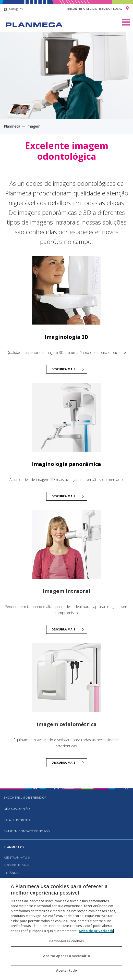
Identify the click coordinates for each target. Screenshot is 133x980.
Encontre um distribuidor (25, 797)
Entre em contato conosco (27, 831)
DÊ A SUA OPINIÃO (17, 809)
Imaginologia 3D (66, 337)
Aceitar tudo (67, 970)
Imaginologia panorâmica (66, 464)
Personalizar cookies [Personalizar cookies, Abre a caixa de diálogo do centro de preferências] (66, 941)
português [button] (13, 10)
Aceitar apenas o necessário (66, 956)
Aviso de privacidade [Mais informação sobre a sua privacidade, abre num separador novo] (96, 931)
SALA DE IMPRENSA (17, 820)
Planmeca (12, 126)
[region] (66, 929)
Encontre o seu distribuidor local (95, 9)
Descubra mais (63, 369)
